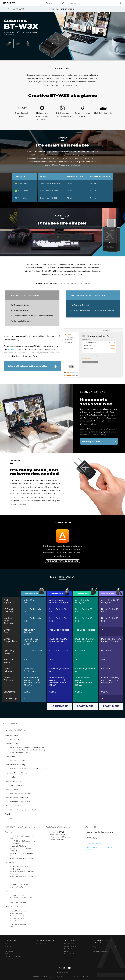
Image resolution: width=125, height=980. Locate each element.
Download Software (95, 843)
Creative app (13, 349)
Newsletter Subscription (101, 952)
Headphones (10, 951)
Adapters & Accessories (13, 956)
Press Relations (69, 949)
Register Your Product (71, 954)
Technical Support (41, 944)
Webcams (9, 954)
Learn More (60, 706)
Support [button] (74, 3)
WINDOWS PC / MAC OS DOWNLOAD (63, 561)
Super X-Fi (9, 944)
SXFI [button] (63, 3)
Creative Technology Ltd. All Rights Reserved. (53, 977)
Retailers (67, 951)
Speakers (8, 949)
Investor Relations (70, 946)
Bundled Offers (10, 959)
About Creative (69, 944)
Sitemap (90, 977)
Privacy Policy (72, 977)
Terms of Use (82, 977)
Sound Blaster (10, 946)
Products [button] (50, 3)
